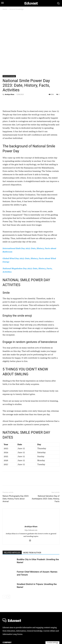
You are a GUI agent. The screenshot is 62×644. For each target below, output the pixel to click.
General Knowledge (16, 9)
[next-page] (8, 629)
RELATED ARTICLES (12, 585)
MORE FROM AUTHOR (32, 585)
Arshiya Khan (9, 94)
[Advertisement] (31, 43)
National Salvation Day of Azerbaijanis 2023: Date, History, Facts (46, 531)
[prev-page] (4, 629)
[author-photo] (31, 545)
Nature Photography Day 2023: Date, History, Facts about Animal (16, 531)
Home (5, 9)
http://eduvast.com (31, 562)
